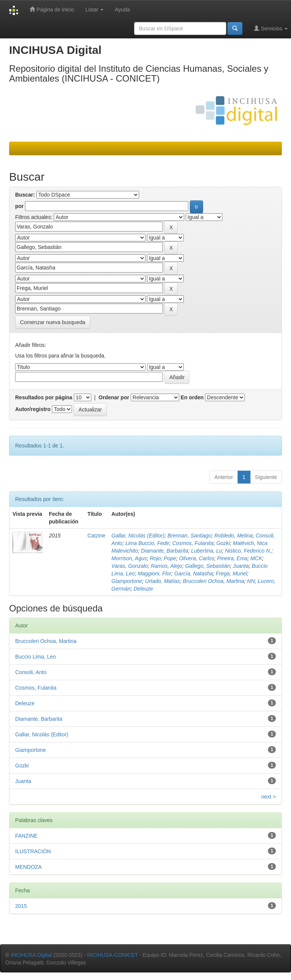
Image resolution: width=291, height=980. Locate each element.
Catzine (96, 536)
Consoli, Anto (31, 672)
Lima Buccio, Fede (147, 543)
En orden (192, 397)
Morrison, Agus (129, 558)
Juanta (241, 566)
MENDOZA (28, 867)
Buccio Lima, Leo (35, 657)
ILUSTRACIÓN (33, 851)
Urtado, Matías (163, 581)
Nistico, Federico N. (248, 551)
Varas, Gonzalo (130, 566)
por (20, 206)
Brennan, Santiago (189, 536)
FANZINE (26, 836)
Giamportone (127, 581)
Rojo (156, 558)
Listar (94, 9)
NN (251, 581)
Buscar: (25, 195)
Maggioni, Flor (154, 574)
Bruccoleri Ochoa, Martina (213, 581)
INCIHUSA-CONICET (113, 955)
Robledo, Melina (234, 536)
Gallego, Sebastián (207, 566)
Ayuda (122, 9)
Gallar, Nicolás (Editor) (138, 536)
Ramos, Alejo (167, 566)
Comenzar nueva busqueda (53, 322)
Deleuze (143, 589)
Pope (170, 558)
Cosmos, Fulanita (193, 543)
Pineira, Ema (232, 558)
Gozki (223, 543)
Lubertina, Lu (207, 551)
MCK (256, 558)
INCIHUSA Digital (31, 955)
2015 (21, 906)
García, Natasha (194, 574)
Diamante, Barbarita (165, 551)
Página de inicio (52, 9)
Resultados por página (44, 397)
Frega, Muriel (232, 574)
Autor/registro (33, 409)
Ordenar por (114, 397)
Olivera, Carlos (197, 558)
